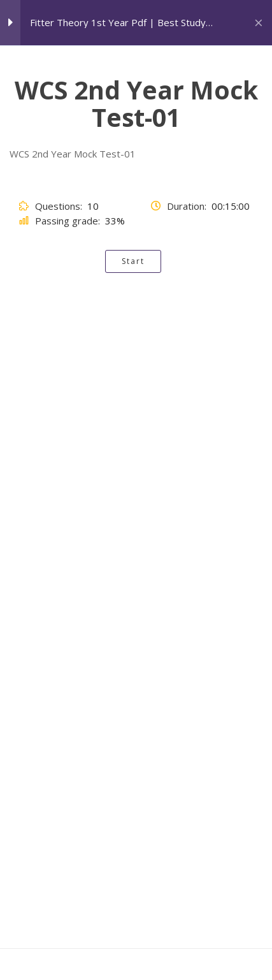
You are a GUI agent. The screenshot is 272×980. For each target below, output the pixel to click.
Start (133, 261)
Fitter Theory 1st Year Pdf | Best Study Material (118, 23)
